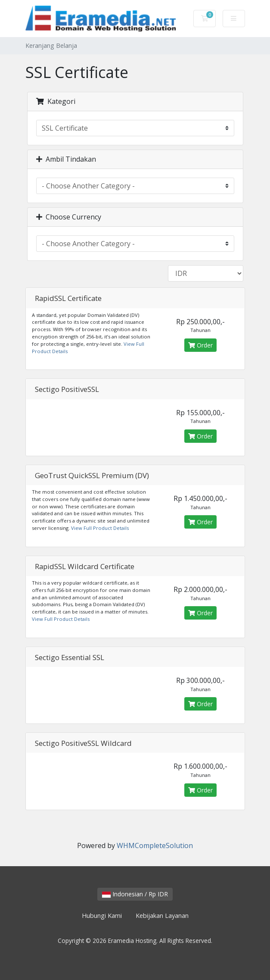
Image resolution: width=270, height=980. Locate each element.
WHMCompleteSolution (155, 845)
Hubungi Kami (102, 916)
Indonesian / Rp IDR (135, 894)
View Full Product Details (99, 528)
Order (200, 345)
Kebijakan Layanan (162, 916)
